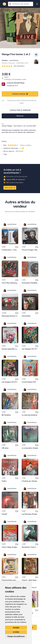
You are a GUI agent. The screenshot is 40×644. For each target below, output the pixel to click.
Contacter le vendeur (20, 110)
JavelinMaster (14, 60)
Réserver (20, 116)
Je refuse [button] (16, 632)
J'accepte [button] (16, 628)
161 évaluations (19, 66)
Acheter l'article (20, 94)
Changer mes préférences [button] (16, 636)
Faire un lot (10, 188)
